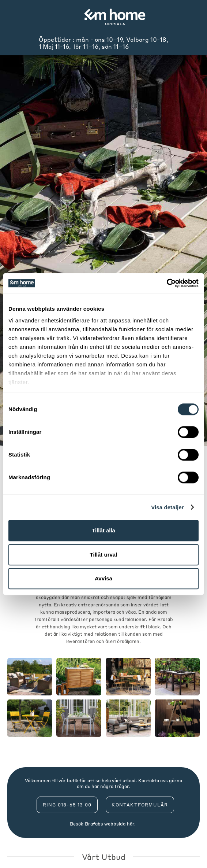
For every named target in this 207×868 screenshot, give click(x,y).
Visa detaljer (167, 507)
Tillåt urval (104, 555)
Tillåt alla (103, 530)
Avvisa (103, 578)
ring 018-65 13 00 (67, 805)
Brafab (93, 824)
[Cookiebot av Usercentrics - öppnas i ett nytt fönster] (167, 283)
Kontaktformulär (140, 805)
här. (131, 824)
